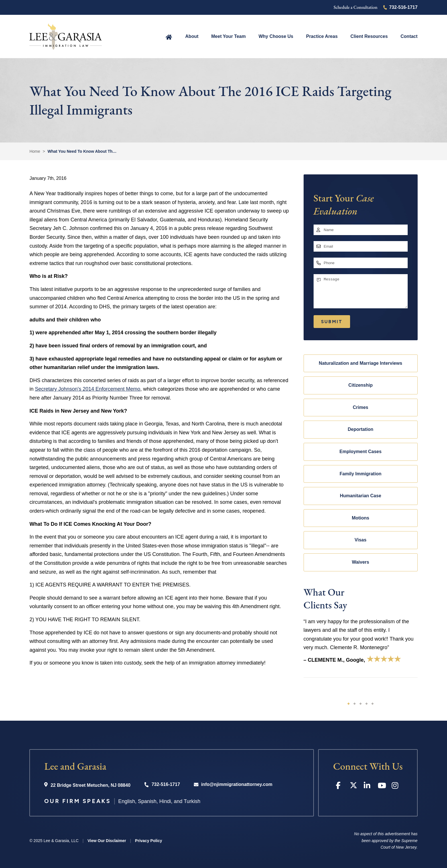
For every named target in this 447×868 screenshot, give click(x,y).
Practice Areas (322, 36)
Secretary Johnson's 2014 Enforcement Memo (88, 389)
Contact (409, 36)
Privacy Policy (149, 841)
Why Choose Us (276, 36)
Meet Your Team (228, 36)
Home (169, 37)
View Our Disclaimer (107, 841)
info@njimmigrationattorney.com (237, 784)
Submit (332, 322)
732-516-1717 (403, 7)
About (192, 36)
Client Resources (369, 36)
